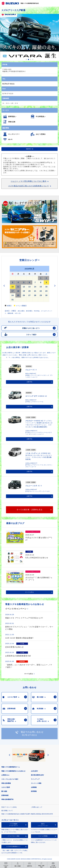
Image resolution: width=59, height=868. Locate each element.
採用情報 (34, 791)
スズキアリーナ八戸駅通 (13, 10)
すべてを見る (30, 592)
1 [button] (26, 59)
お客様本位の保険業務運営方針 (18, 656)
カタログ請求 (6, 787)
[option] (29, 36)
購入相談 (4, 791)
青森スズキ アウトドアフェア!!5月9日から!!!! (24, 618)
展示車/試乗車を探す (38, 775)
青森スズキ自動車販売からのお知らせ (13, 771)
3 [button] (31, 59)
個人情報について (7, 811)
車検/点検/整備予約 (7, 799)
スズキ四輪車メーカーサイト (13, 825)
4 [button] (33, 59)
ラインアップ (35, 779)
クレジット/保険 (36, 783)
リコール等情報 (43, 836)
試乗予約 (30, 382)
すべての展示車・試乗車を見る (30, 510)
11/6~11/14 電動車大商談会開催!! (19, 638)
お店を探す (34, 771)
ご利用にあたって (37, 807)
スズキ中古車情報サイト (13, 846)
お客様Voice (5, 775)
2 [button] (28, 59)
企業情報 (34, 787)
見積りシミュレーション (43, 825)
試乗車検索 (5, 795)
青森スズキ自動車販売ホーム (11, 767)
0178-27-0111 (8, 84)
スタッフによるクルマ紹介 (10, 779)
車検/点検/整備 (6, 783)
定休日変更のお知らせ (14, 647)
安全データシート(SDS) (9, 807)
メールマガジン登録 (13, 836)
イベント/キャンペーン (16, 609)
